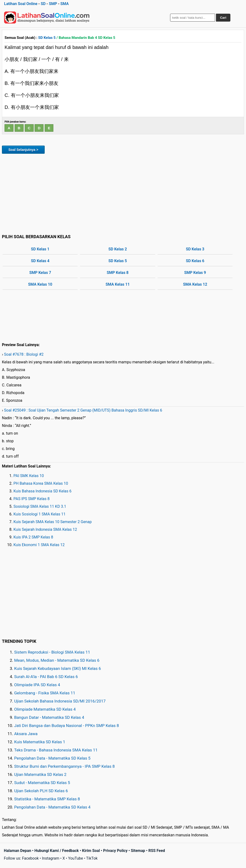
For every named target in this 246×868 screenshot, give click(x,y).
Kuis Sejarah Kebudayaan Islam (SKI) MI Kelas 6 (58, 668)
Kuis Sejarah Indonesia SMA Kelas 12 (45, 529)
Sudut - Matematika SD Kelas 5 (42, 783)
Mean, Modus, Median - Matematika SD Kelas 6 (57, 660)
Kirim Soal (91, 851)
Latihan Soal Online (21, 4)
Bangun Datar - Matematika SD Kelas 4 (49, 717)
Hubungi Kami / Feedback (57, 851)
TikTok (92, 858)
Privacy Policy (115, 851)
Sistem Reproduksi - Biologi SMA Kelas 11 (52, 652)
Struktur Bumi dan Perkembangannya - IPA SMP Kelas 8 (65, 766)
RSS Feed (157, 851)
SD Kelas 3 (195, 249)
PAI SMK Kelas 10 (29, 476)
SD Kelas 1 (40, 249)
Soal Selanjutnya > (23, 150)
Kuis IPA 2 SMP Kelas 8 (33, 537)
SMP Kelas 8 (118, 273)
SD (43, 4)
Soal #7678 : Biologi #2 (24, 354)
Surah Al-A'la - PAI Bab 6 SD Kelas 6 (46, 677)
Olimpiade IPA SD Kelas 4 (37, 685)
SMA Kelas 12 (195, 284)
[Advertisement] (123, 193)
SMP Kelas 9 (195, 273)
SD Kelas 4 (40, 261)
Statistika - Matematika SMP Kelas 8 (47, 799)
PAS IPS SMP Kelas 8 (32, 499)
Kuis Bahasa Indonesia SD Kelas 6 (43, 491)
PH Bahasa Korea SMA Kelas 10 (41, 483)
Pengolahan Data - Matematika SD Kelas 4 (52, 807)
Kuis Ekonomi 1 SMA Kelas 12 (39, 545)
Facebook (30, 858)
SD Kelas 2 (118, 249)
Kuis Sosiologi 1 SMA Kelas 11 (40, 514)
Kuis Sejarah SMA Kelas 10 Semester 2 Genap (53, 522)
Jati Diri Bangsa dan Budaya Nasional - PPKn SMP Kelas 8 (67, 726)
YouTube (75, 858)
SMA (65, 4)
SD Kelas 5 (47, 38)
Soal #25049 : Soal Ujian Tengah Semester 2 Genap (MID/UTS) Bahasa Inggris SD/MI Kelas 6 (83, 410)
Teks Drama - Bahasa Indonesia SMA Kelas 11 (56, 750)
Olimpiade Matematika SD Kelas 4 (45, 709)
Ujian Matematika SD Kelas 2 (40, 774)
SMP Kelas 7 (40, 273)
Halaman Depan (18, 851)
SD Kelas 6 (195, 261)
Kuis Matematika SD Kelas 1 (40, 742)
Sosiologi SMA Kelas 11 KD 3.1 (40, 506)
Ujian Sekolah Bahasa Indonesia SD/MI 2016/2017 (60, 701)
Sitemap (138, 851)
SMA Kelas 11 (118, 284)
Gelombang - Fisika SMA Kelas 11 (45, 693)
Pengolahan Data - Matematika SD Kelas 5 (52, 758)
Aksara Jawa (26, 734)
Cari (223, 18)
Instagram (50, 858)
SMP (53, 4)
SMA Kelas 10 (40, 284)
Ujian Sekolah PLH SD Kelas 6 (41, 791)
